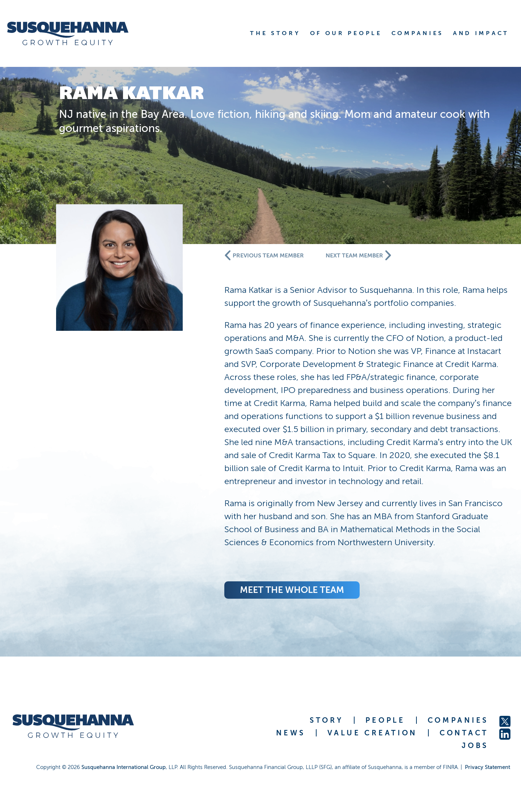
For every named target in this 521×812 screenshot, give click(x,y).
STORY (327, 720)
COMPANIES (458, 720)
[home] (77, 33)
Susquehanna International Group (124, 767)
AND (481, 33)
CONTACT (464, 733)
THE (275, 33)
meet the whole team (292, 590)
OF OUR (346, 33)
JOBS (475, 745)
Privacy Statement (488, 767)
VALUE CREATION (372, 733)
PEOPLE (385, 720)
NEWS (291, 733)
